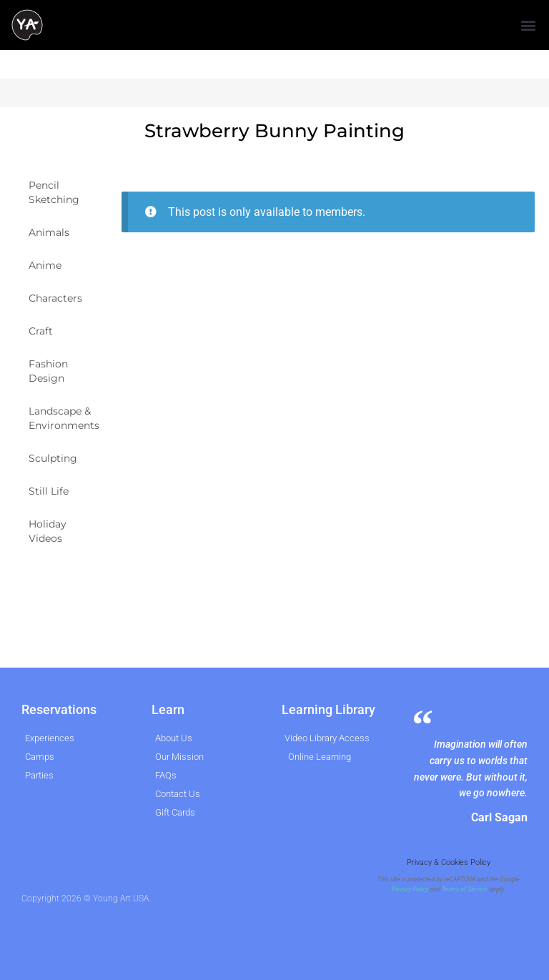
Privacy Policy (410, 889)
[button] (528, 25)
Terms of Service (465, 889)
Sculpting (53, 458)
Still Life (49, 491)
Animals (49, 232)
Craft (41, 331)
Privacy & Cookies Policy (449, 862)
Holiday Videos (48, 531)
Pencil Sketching (54, 192)
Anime (45, 265)
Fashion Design (48, 371)
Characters (55, 298)
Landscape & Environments (64, 418)
